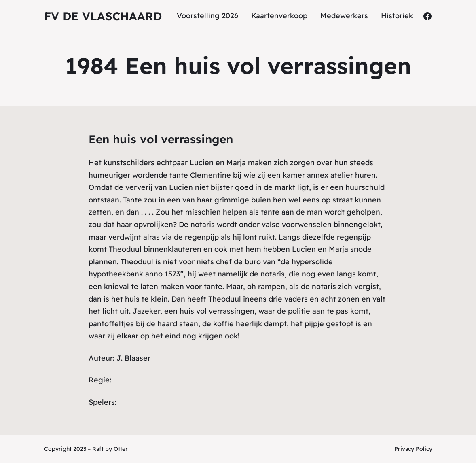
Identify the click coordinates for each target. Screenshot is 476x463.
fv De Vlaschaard (103, 16)
